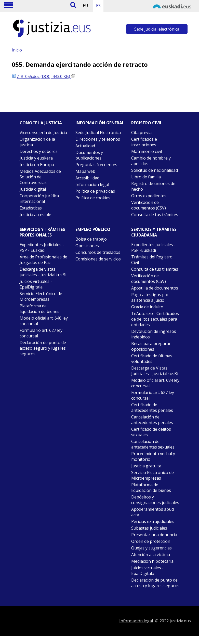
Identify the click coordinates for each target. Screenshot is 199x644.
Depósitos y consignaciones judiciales (155, 500)
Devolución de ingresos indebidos (154, 334)
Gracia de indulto (147, 307)
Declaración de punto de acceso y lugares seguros (155, 583)
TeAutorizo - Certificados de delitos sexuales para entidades (155, 319)
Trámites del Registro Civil (152, 260)
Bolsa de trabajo (91, 239)
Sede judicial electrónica (157, 29)
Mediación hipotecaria (152, 561)
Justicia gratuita (146, 466)
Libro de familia (146, 177)
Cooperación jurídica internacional (39, 199)
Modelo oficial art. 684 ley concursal (155, 383)
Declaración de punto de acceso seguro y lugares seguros (43, 348)
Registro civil (147, 123)
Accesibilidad (87, 178)
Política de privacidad (95, 191)
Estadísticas (31, 208)
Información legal (92, 185)
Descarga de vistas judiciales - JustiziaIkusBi (43, 272)
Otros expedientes (149, 196)
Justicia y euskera (36, 158)
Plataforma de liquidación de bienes (39, 309)
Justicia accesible (35, 215)
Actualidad (85, 146)
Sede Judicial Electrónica (98, 133)
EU (85, 6)
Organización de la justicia (37, 142)
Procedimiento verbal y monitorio (153, 456)
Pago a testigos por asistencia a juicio (150, 297)
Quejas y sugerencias (151, 548)
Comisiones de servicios (98, 259)
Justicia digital (33, 189)
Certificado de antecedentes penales (152, 408)
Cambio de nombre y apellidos (151, 161)
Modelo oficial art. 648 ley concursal (44, 321)
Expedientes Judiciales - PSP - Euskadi (42, 247)
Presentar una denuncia (154, 535)
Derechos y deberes (39, 151)
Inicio (17, 50)
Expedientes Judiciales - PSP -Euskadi (153, 247)
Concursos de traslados (98, 252)
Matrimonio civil (147, 151)
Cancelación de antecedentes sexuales (153, 444)
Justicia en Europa (37, 165)
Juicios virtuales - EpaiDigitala (36, 284)
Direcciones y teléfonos (98, 139)
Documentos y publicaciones (89, 155)
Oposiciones (87, 246)
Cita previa (141, 133)
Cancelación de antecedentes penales (152, 420)
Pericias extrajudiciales (153, 521)
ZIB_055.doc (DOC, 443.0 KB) (46, 76)
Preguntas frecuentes (96, 165)
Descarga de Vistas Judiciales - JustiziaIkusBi (155, 371)
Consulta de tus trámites (155, 215)
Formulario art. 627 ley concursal (41, 333)
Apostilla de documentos (155, 288)
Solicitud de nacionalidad (155, 170)
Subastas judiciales (149, 528)
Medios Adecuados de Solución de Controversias (40, 177)
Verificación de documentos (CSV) (149, 205)
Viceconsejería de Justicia (43, 133)
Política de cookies (93, 198)
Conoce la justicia (41, 123)
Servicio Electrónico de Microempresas (41, 296)
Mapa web (85, 171)
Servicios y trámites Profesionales (42, 232)
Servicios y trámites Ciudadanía (154, 232)
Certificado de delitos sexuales (151, 432)
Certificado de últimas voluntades (152, 359)
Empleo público (93, 229)
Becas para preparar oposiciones (151, 346)
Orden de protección (151, 541)
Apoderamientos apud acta (152, 512)
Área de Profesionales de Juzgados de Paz (43, 260)
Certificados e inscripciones (144, 142)
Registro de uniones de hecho (153, 186)
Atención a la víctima (151, 555)
